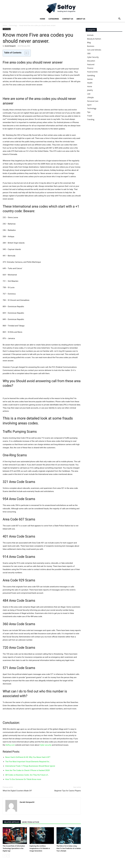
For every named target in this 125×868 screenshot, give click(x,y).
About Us (81, 19)
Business (91, 46)
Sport (89, 105)
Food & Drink (92, 72)
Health (90, 83)
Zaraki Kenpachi (10, 46)
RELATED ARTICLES (12, 822)
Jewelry (90, 90)
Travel (90, 116)
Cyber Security (93, 57)
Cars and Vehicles (94, 50)
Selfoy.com (10, 745)
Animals (90, 35)
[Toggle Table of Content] (25, 53)
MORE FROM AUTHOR (31, 822)
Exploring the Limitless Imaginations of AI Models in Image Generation (40, 848)
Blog (89, 42)
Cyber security (46, 745)
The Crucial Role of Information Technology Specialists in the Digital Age (14, 848)
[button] (119, 19)
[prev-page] (4, 856)
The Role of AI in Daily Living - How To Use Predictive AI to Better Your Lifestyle (69, 848)
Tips (89, 112)
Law (89, 94)
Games (90, 79)
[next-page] (8, 856)
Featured (91, 64)
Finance (90, 68)
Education (91, 61)
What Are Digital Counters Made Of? (17, 791)
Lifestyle (90, 97)
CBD (89, 53)
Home (42, 19)
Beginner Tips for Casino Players (68, 791)
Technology (13, 25)
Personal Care (93, 101)
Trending (91, 119)
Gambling (91, 75)
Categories (54, 19)
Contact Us (68, 19)
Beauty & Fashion (94, 39)
